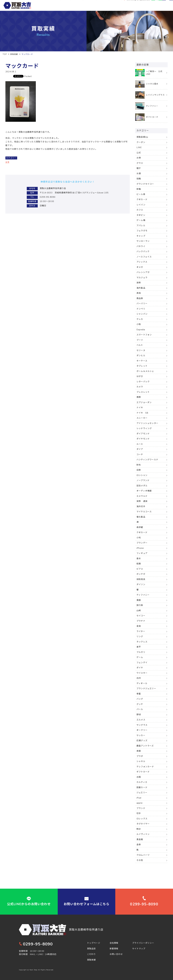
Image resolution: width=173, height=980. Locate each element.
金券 (7, 162)
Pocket (28, 76)
